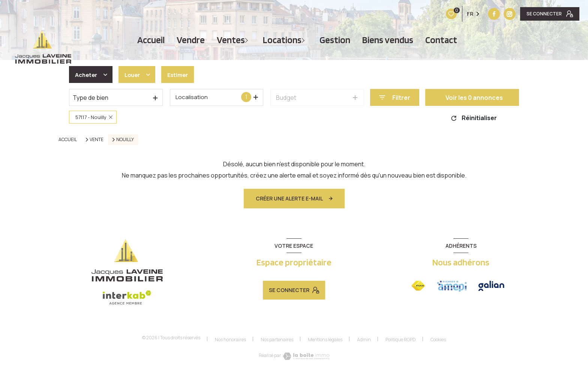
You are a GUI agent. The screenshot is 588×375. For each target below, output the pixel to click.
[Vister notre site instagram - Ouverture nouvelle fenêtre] (463, 14)
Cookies (438, 340)
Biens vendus (388, 40)
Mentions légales (325, 340)
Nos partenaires (277, 340)
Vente (97, 140)
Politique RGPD (401, 340)
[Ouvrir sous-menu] (248, 40)
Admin (364, 340)
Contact (441, 40)
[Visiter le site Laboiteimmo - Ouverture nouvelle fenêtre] (306, 356)
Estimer (183, 75)
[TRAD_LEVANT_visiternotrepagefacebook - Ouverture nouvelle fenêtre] (447, 14)
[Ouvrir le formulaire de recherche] (395, 97)
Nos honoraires (230, 340)
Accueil (151, 40)
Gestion (335, 40)
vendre (191, 40)
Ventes (231, 40)
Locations (282, 40)
